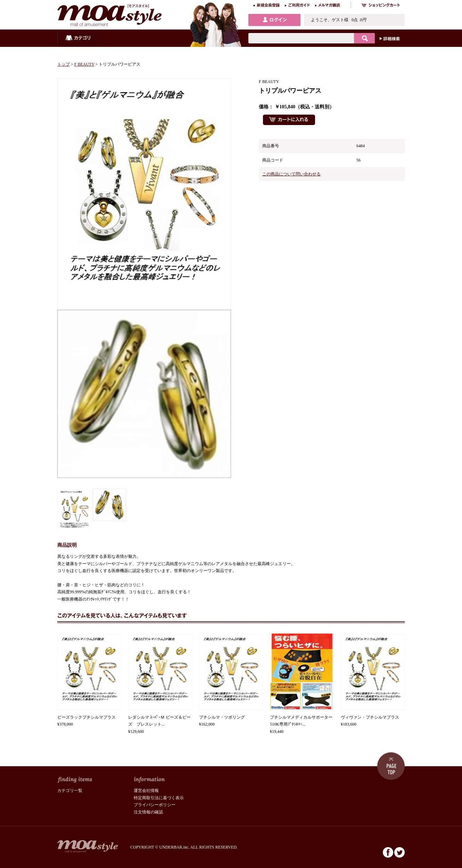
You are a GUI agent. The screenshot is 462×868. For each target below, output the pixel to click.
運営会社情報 (146, 791)
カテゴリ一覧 (70, 791)
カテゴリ (78, 38)
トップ (64, 64)
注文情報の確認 (148, 812)
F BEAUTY (84, 64)
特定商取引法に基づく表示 (159, 798)
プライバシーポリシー (155, 805)
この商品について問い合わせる (291, 174)
